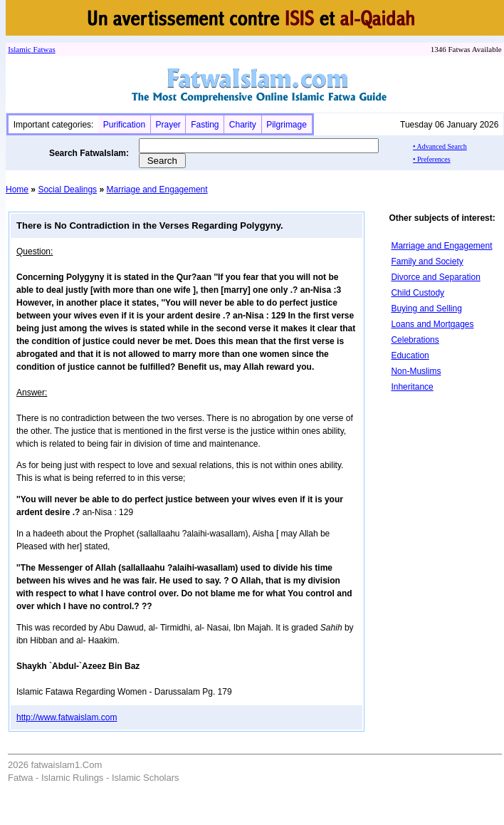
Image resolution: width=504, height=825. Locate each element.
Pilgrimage (287, 125)
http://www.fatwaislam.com (67, 717)
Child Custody (418, 293)
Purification (124, 125)
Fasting (205, 125)
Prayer (168, 125)
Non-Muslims (416, 371)
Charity (243, 125)
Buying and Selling (426, 308)
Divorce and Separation (435, 277)
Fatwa (42, 49)
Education (410, 356)
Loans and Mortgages (432, 324)
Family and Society (427, 261)
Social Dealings (67, 190)
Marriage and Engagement (157, 190)
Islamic (19, 49)
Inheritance (412, 387)
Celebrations (415, 340)
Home (17, 190)
